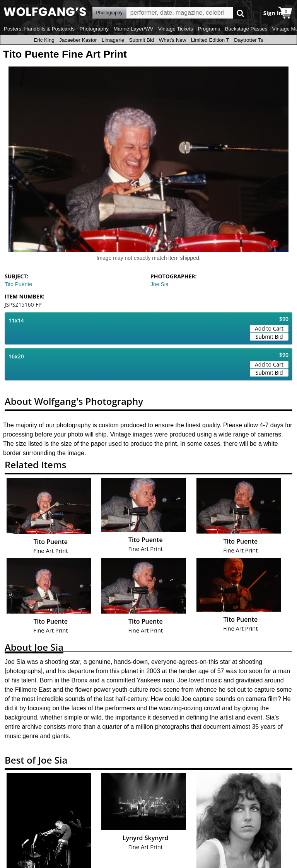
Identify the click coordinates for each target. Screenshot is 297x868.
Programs (209, 29)
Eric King (44, 40)
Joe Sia (160, 284)
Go (240, 13)
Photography (94, 29)
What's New (173, 40)
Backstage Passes (246, 29)
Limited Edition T (210, 40)
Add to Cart (269, 328)
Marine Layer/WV (133, 29)
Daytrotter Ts (248, 40)
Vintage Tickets (176, 29)
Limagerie (113, 40)
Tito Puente (18, 284)
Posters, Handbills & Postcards (39, 29)
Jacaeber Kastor (78, 40)
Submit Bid (142, 40)
